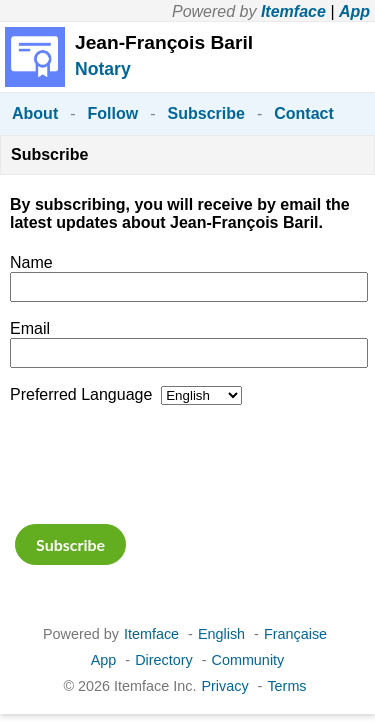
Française (295, 634)
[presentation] (162, 462)
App (354, 11)
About (35, 113)
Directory (164, 660)
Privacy (224, 686)
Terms (286, 686)
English (221, 634)
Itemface (293, 11)
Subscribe (206, 113)
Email (30, 328)
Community (248, 660)
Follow (113, 113)
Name (31, 262)
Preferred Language (81, 394)
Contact (304, 113)
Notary (103, 69)
